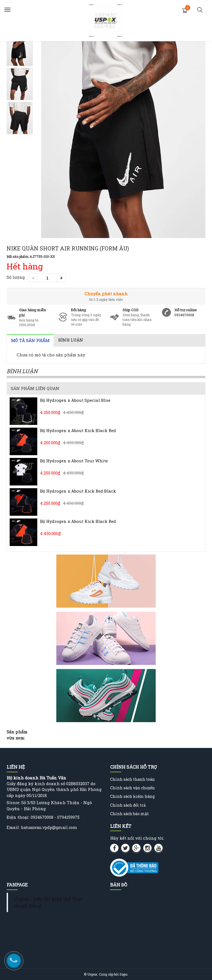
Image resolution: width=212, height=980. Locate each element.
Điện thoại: (18, 817)
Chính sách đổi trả (128, 805)
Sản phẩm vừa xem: (17, 735)
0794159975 (68, 817)
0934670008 (184, 315)
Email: (13, 827)
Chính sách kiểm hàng (132, 796)
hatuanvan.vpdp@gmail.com (49, 827)
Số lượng (16, 277)
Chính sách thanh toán (132, 779)
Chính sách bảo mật (129, 814)
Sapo (123, 974)
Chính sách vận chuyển (132, 788)
